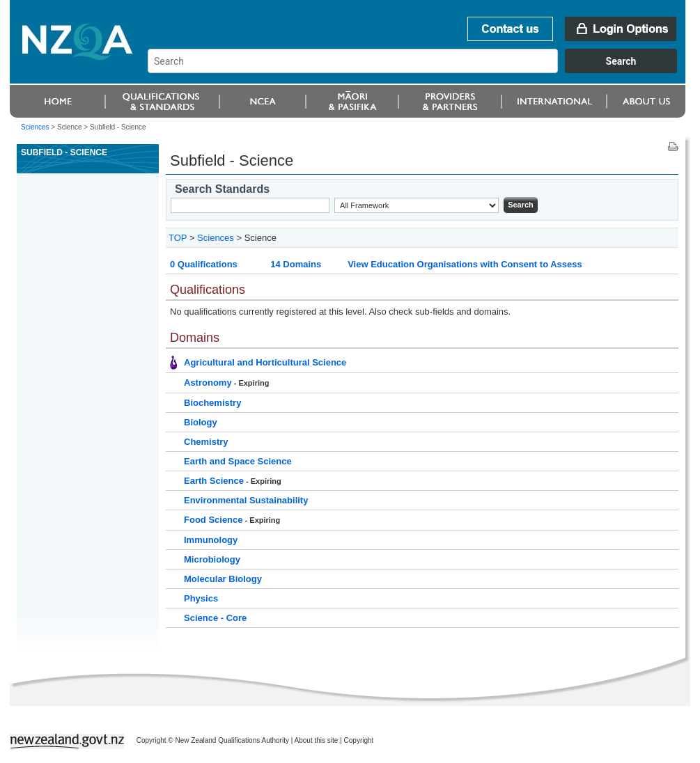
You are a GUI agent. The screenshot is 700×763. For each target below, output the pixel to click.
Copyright (359, 740)
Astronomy (208, 383)
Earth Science (214, 481)
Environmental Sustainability (246, 500)
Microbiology (212, 559)
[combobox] (419, 70)
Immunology (211, 540)
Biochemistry (212, 403)
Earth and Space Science (238, 461)
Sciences (35, 127)
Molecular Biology (223, 579)
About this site (317, 740)
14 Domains (296, 264)
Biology (201, 422)
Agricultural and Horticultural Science (265, 362)
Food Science (213, 520)
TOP (178, 238)
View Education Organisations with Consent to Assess (465, 264)
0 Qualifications (204, 264)
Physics (201, 598)
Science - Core (215, 618)
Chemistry (206, 442)
